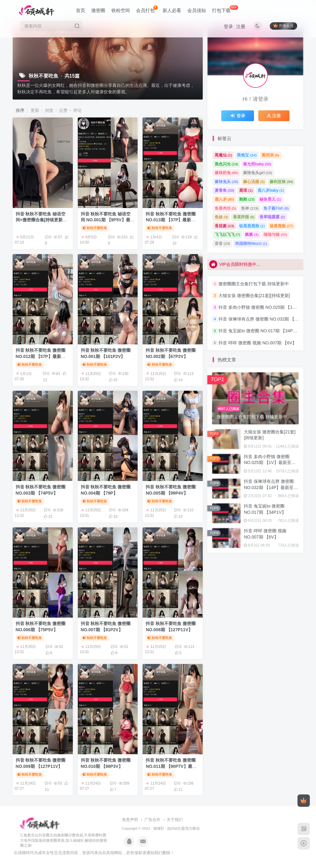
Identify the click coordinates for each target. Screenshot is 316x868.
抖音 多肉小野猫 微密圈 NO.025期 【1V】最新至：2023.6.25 (270, 463)
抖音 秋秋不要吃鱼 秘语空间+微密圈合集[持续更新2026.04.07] (41, 220)
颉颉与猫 (275, 234)
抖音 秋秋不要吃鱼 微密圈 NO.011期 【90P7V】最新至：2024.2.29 (171, 766)
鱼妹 (222, 217)
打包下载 (225, 9)
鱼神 (250, 208)
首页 (81, 10)
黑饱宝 (247, 155)
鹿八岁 (225, 199)
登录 (228, 26)
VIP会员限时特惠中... (235, 264)
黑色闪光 (227, 164)
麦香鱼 (225, 190)
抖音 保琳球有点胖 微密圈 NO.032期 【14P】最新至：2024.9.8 (271, 487)
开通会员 (283, 26)
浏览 (49, 110)
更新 (35, 110)
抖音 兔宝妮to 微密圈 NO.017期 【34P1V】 (260, 331)
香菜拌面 (244, 217)
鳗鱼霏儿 (270, 199)
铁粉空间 (121, 10)
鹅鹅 (247, 199)
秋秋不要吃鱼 (95, 228)
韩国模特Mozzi (251, 243)
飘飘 (252, 234)
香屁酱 (225, 226)
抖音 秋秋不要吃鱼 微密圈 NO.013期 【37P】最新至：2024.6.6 (171, 220)
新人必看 (172, 10)
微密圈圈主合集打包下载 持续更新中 (254, 284)
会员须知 (197, 10)
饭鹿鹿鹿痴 (252, 226)
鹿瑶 (246, 190)
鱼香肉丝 (226, 208)
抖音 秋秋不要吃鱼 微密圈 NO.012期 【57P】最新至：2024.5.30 (41, 356)
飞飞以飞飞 (228, 234)
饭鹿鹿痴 (281, 226)
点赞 (63, 110)
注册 (241, 26)
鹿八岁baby (271, 190)
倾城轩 (159, 828)
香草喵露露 (272, 217)
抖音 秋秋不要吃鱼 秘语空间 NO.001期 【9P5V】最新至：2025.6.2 (108, 220)
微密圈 (98, 10)
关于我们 (175, 820)
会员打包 (147, 9)
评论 (77, 110)
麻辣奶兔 (227, 173)
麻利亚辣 (281, 182)
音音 (222, 243)
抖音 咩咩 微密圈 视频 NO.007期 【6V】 (258, 343)
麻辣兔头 (227, 182)
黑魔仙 (224, 155)
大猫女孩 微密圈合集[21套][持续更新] (254, 296)
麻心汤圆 (254, 182)
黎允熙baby (257, 164)
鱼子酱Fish (276, 208)
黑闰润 (270, 155)
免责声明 (130, 820)
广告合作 (152, 820)
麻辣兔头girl (258, 173)
